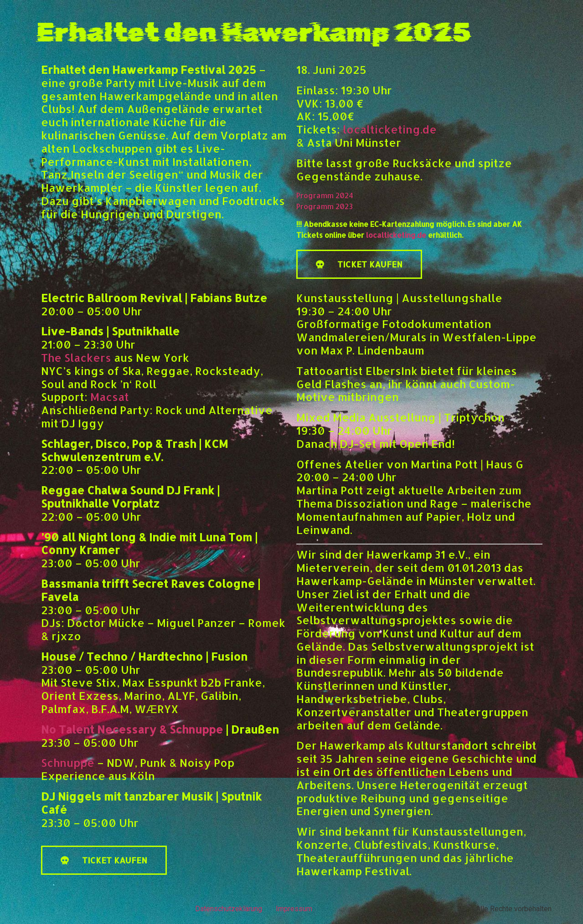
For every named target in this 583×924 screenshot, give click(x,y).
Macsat (110, 397)
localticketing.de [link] (396, 235)
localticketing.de (390, 129)
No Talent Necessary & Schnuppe (132, 729)
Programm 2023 (325, 206)
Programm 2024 (325, 195)
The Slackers (76, 357)
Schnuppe (68, 762)
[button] (359, 264)
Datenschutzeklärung (229, 909)
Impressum (294, 909)
